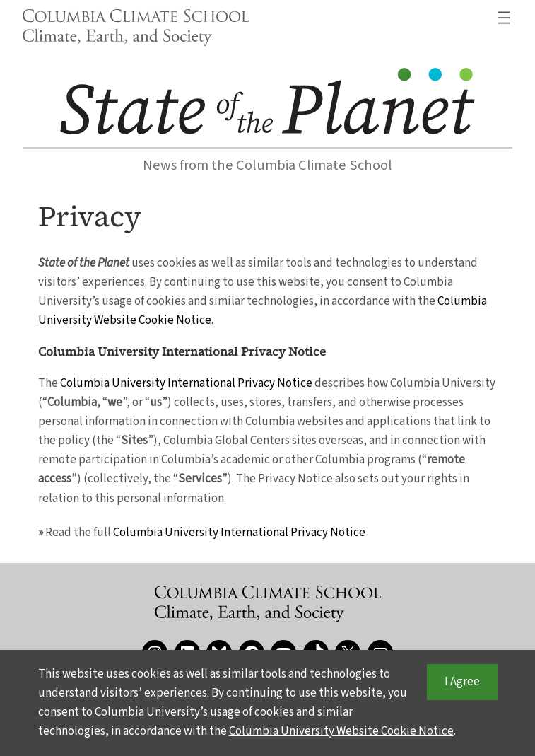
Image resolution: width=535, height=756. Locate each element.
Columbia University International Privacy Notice (186, 383)
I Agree (462, 682)
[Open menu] (504, 18)
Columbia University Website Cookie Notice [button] (341, 731)
